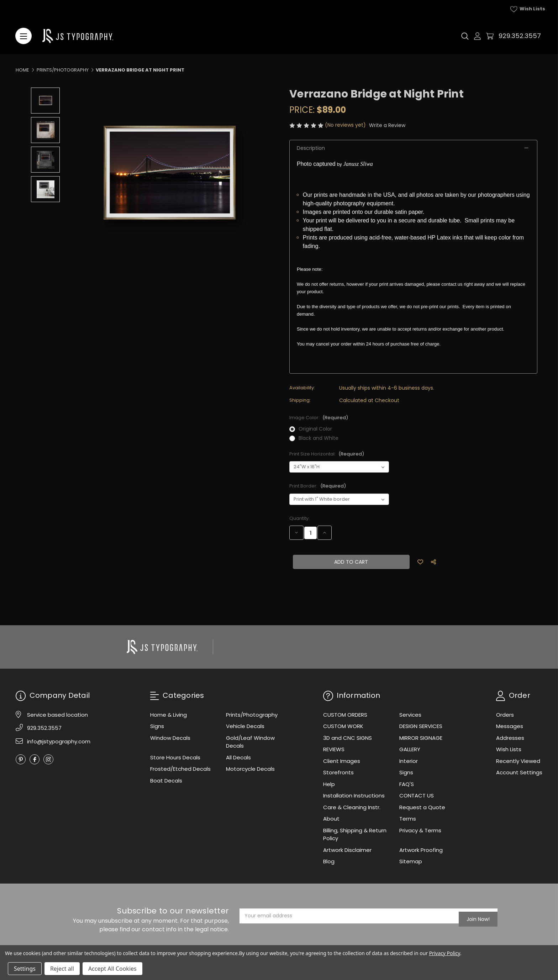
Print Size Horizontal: (327, 454)
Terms (408, 819)
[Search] (465, 36)
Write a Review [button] (387, 125)
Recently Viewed (518, 761)
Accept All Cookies (112, 969)
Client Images (342, 761)
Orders (505, 715)
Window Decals (170, 738)
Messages (510, 726)
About (331, 819)
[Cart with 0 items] (490, 36)
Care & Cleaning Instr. (352, 807)
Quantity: (299, 518)
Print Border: (318, 486)
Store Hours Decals (175, 757)
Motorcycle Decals (250, 769)
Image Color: (319, 418)
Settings (25, 969)
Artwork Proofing (421, 850)
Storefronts (338, 772)
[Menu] (23, 36)
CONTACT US (417, 795)
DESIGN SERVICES (421, 726)
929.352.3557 (520, 36)
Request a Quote (422, 807)
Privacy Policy (445, 953)
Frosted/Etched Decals (180, 769)
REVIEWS (334, 749)
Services (410, 715)
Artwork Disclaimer (347, 850)
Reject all (62, 969)
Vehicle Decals (245, 726)
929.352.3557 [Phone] (44, 728)
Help (329, 784)
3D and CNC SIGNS (348, 738)
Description (311, 148)
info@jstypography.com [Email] (59, 741)
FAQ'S (407, 784)
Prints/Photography (252, 715)
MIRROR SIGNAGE (421, 738)
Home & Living (169, 715)
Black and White (319, 438)
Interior (409, 761)
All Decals (238, 757)
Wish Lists (528, 9)
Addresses (510, 738)
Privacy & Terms (420, 830)
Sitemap (411, 861)
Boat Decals (166, 781)
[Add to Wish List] (421, 562)
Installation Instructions (354, 795)
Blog (329, 861)
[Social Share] (433, 562)
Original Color (315, 429)
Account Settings (519, 772)
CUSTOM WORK (343, 726)
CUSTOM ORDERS (345, 715)
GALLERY (410, 749)
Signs (157, 726)
